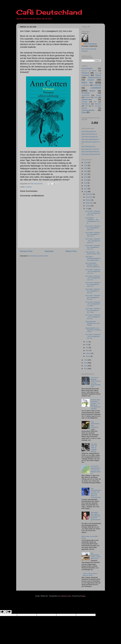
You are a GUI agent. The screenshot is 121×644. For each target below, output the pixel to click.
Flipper (97, 73)
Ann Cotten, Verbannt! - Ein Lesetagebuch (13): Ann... (93, 247)
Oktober (89, 200)
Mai (87, 345)
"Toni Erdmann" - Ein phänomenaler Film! (93, 253)
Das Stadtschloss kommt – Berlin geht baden (96, 556)
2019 (86, 183)
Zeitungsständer (88, 110)
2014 (86, 363)
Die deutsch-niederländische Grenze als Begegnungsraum (96, 470)
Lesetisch (29, 187)
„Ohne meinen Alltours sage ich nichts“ (90, 574)
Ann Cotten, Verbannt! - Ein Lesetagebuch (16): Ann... (93, 228)
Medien (93, 91)
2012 (86, 369)
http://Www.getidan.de (89, 131)
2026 (86, 163)
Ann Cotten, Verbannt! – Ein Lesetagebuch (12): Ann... (93, 271)
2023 (86, 171)
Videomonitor (87, 99)
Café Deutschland (49, 12)
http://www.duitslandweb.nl (90, 139)
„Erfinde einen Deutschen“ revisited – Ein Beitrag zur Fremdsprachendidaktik (96, 404)
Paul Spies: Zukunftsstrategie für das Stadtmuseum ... (93, 258)
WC (95, 102)
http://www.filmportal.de (89, 134)
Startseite (49, 251)
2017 (86, 189)
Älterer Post (71, 251)
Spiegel (98, 95)
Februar (89, 353)
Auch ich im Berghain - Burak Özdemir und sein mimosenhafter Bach (96, 382)
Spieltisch (88, 97)
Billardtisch (85, 71)
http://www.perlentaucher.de (91, 154)
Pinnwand (86, 93)
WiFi (87, 106)
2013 (86, 366)
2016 (86, 192)
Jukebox (91, 80)
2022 (86, 174)
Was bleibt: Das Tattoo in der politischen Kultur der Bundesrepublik (96, 517)
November (89, 197)
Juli (87, 209)
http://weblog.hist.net (89, 146)
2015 (86, 360)
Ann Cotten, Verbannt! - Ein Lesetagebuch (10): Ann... (93, 284)
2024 (86, 168)
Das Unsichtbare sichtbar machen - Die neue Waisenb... (93, 265)
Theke (96, 97)
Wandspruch (86, 104)
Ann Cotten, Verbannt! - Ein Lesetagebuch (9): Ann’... (93, 291)
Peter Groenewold (90, 44)
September (90, 203)
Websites (98, 104)
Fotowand (86, 75)
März (88, 350)
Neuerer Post (26, 251)
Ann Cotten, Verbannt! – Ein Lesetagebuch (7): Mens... (93, 304)
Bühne (94, 71)
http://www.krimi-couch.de (90, 149)
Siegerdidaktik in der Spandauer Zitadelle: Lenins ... (93, 330)
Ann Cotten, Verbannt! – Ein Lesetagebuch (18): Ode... (93, 213)
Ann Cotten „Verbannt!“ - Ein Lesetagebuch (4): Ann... (93, 336)
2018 (86, 186)
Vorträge (84, 102)
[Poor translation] (8, 612)
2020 (86, 180)
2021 (86, 177)
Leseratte (97, 85)
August (88, 206)
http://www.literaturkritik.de (90, 152)
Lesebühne (85, 85)
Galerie (98, 75)
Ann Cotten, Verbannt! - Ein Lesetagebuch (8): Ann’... (93, 297)
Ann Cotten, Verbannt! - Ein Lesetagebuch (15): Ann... (93, 234)
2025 (86, 165)
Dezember (89, 194)
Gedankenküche (94, 77)
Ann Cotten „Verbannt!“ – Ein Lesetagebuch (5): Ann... (93, 317)
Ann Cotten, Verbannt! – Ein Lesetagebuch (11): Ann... (93, 278)
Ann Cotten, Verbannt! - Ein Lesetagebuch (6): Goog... (93, 310)
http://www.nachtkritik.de (90, 137)
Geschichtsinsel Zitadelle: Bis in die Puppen (92, 323)
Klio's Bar (87, 83)
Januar (88, 356)
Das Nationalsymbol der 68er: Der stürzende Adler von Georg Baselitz (96, 493)
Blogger (83, 596)
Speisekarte (86, 95)
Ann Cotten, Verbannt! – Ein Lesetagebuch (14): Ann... (93, 241)
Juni (87, 342)
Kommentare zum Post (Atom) (38, 256)
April (87, 348)
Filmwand (85, 73)
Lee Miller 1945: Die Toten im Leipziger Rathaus (94, 448)
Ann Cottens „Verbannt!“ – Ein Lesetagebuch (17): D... (93, 220)
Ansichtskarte (87, 68)
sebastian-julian (66, 596)
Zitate (84, 112)
